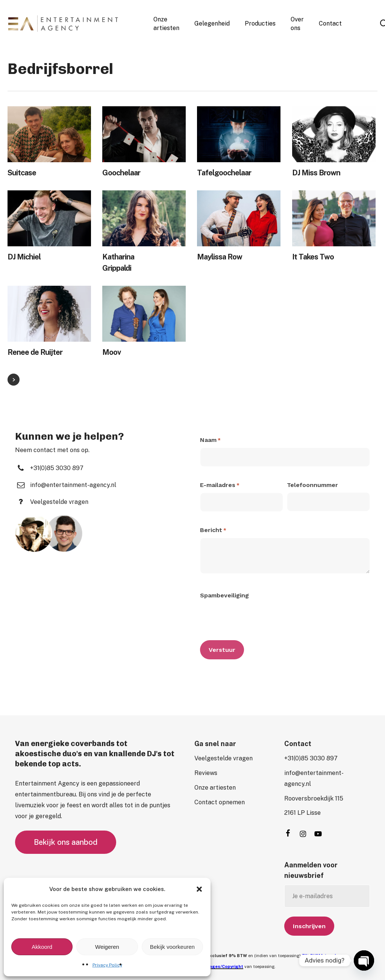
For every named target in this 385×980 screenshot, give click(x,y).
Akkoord (42, 947)
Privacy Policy (107, 965)
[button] (199, 889)
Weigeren (107, 947)
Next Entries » (14, 380)
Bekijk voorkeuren (172, 947)
